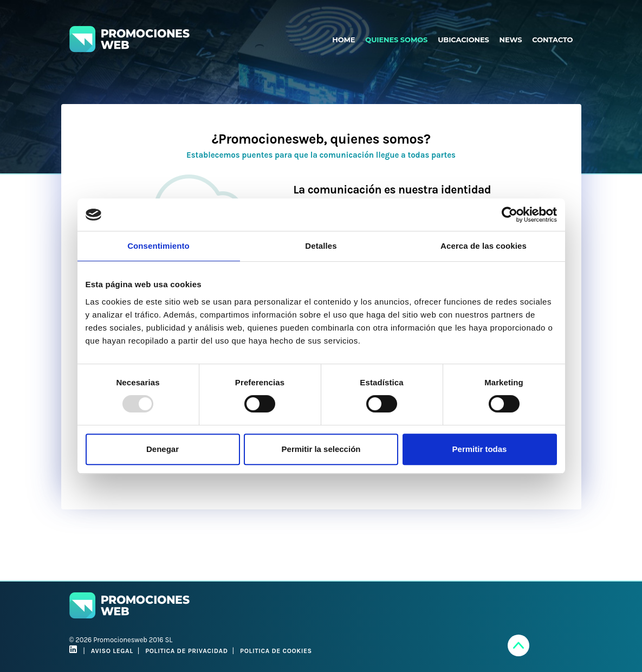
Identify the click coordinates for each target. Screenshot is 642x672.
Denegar (163, 449)
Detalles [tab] (321, 246)
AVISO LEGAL (112, 651)
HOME (343, 40)
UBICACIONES (463, 40)
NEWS (511, 40)
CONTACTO (552, 40)
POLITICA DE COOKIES (276, 651)
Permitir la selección (321, 449)
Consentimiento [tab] (158, 246)
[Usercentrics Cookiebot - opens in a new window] (510, 215)
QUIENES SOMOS (396, 40)
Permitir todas (480, 449)
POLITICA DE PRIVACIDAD (186, 651)
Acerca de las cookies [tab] (484, 246)
